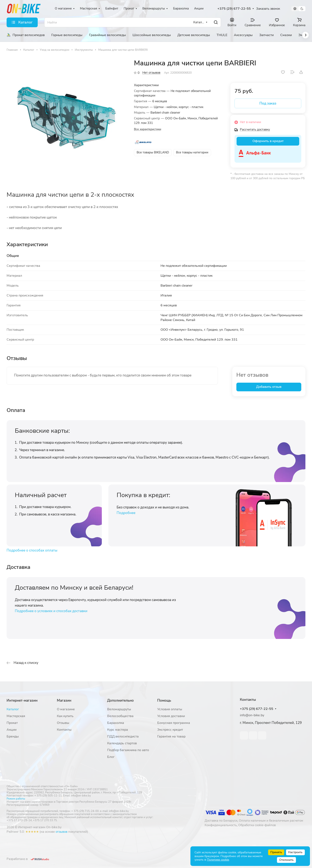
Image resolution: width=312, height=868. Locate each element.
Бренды (13, 736)
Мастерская (16, 716)
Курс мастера (118, 730)
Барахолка (116, 723)
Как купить (65, 716)
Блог (111, 757)
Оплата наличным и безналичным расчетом (271, 821)
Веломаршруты (119, 709)
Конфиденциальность (221, 825)
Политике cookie (218, 860)
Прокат (12, 723)
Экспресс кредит (170, 730)
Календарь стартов (122, 743)
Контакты (64, 730)
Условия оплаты (170, 709)
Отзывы (63, 723)
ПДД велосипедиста (123, 736)
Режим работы (16, 799)
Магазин (64, 700)
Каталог (13, 709)
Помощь (164, 700)
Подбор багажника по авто (128, 750)
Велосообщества (120, 716)
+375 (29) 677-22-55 (234, 9)
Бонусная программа (174, 723)
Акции (12, 730)
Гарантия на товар (171, 736)
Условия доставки (171, 716)
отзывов (62, 832)
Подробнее (126, 513)
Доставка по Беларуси (221, 821)
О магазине (66, 709)
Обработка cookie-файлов (257, 825)
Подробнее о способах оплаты (32, 550)
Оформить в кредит (268, 141)
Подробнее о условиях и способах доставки (51, 611)
